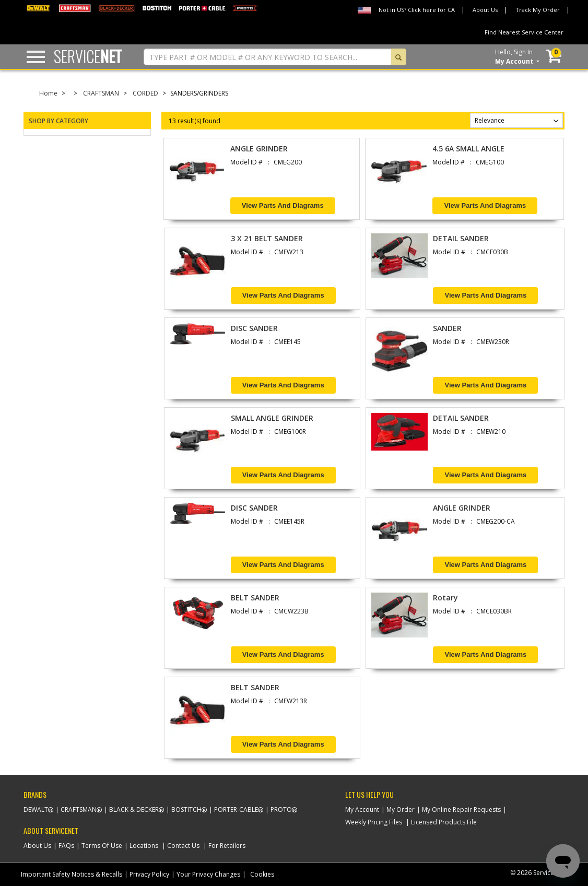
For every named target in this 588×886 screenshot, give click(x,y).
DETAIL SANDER (461, 238)
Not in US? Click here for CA (417, 10)
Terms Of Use (102, 846)
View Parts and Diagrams (283, 205)
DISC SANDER (254, 328)
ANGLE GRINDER (259, 149)
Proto (281, 810)
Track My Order (538, 10)
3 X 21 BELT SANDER (267, 238)
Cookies (262, 874)
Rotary (445, 598)
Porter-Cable (236, 810)
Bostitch (186, 810)
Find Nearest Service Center (524, 32)
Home (48, 93)
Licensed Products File (444, 822)
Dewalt (36, 810)
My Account (362, 810)
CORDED (145, 93)
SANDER (447, 328)
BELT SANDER (255, 598)
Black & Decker (134, 810)
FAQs (66, 846)
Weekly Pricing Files (374, 822)
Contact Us (183, 846)
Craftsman (79, 810)
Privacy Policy (149, 874)
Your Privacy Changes (208, 874)
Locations (144, 846)
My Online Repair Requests (461, 810)
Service (88, 56)
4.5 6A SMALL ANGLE (468, 149)
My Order (401, 810)
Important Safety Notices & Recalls (72, 874)
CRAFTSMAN (101, 93)
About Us (485, 10)
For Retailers (227, 846)
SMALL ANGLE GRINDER (272, 418)
